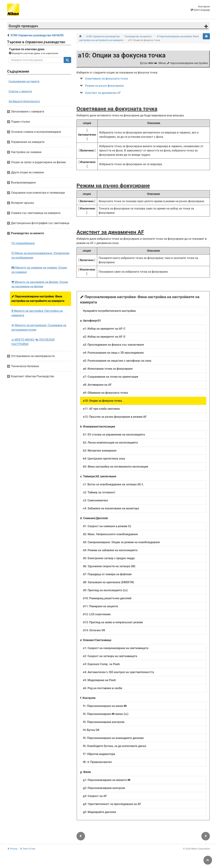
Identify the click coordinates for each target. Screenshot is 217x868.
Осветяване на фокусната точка (106, 79)
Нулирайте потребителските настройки (109, 311)
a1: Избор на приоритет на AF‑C (104, 329)
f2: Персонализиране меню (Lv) (106, 714)
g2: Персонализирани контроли (104, 788)
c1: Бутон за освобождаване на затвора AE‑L (113, 484)
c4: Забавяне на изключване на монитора (111, 508)
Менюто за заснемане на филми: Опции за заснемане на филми (40, 284)
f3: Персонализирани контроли (104, 722)
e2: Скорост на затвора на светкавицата (110, 656)
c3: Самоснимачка (95, 500)
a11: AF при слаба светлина (101, 409)
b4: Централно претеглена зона (104, 459)
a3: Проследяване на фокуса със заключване (113, 345)
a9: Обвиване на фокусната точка (105, 393)
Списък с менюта (20, 91)
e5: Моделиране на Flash (99, 680)
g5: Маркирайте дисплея (99, 812)
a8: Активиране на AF (97, 385)
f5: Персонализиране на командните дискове (113, 738)
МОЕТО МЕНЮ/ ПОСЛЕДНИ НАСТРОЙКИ (33, 342)
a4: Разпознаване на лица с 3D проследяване (113, 353)
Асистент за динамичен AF (103, 93)
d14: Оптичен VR (94, 630)
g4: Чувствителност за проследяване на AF (112, 804)
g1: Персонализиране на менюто (107, 780)
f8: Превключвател (97, 762)
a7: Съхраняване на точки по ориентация (111, 377)
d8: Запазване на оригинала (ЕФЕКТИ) (108, 582)
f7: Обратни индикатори (99, 754)
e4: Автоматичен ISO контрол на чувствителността (118, 672)
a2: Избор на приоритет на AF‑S (104, 337)
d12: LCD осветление (97, 614)
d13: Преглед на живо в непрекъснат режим (113, 622)
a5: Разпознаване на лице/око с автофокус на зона (117, 361)
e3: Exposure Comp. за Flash (101, 664)
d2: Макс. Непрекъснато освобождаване (110, 534)
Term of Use (29, 849)
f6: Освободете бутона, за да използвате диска (115, 746)
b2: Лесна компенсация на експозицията (110, 443)
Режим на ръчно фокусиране (104, 86)
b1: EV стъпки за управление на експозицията (114, 435)
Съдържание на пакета (24, 81)
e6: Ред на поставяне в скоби (103, 688)
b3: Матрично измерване (100, 451)
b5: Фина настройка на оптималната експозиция (116, 467)
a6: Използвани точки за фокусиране (108, 369)
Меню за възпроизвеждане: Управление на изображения (40, 255)
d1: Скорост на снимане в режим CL (107, 526)
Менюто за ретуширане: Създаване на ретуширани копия (39, 327)
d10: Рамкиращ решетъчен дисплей (107, 598)
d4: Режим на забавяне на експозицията (110, 550)
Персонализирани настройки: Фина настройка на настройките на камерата (38, 299)
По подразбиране (23, 243)
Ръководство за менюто (138, 36)
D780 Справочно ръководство (103, 36)
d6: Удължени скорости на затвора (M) (109, 566)
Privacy (14, 849)
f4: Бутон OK (91, 730)
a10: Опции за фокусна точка (102, 401)
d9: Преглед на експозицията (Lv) (105, 590)
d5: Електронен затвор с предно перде (109, 558)
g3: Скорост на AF (95, 796)
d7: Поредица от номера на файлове (107, 574)
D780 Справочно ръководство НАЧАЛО (37, 35)
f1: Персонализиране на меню (105, 706)
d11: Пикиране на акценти (100, 606)
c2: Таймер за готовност (99, 492)
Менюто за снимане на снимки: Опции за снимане (39, 270)
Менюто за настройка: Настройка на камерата (37, 313)
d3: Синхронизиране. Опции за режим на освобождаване (121, 542)
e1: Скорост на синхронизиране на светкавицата (116, 648)
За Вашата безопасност (24, 101)
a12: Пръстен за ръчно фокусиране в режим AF (115, 417)
